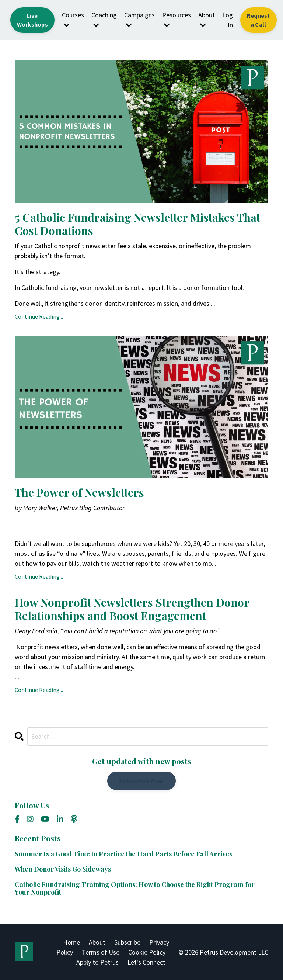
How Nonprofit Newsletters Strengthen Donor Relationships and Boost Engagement (132, 609)
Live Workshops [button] (32, 20)
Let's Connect (146, 962)
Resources (177, 20)
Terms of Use (101, 952)
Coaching (104, 20)
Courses (73, 20)
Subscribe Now (141, 781)
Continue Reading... (39, 316)
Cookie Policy (147, 952)
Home (71, 942)
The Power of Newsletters (79, 492)
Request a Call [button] (258, 20)
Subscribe (127, 942)
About (207, 20)
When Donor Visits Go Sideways (63, 869)
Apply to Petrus (97, 962)
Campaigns (139, 20)
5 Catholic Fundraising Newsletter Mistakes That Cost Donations (137, 224)
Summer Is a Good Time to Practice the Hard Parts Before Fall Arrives (123, 854)
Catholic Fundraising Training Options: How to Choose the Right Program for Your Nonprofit (135, 889)
